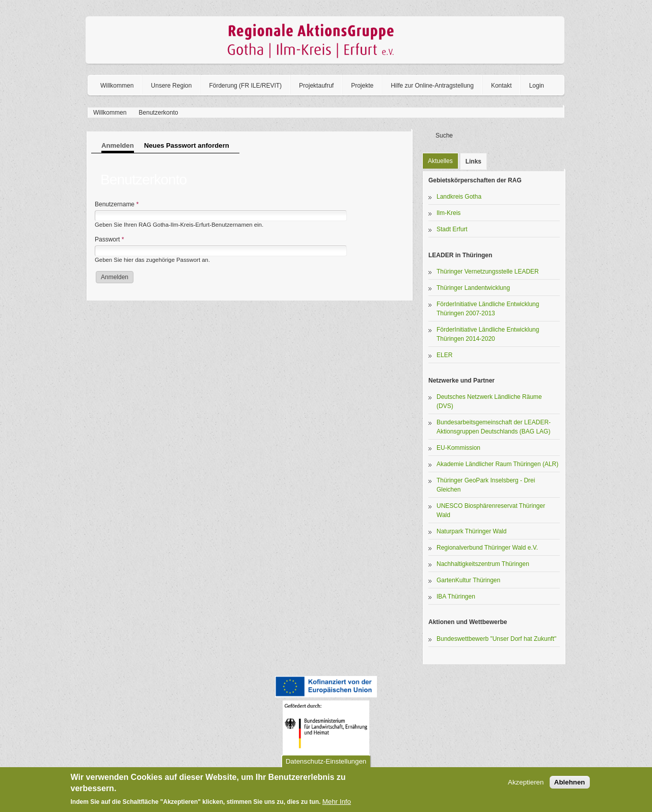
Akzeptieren (526, 782)
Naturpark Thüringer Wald (471, 531)
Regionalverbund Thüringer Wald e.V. (487, 548)
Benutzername (117, 204)
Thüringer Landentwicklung (473, 288)
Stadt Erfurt (452, 229)
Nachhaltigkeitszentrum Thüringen (483, 564)
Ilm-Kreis (449, 213)
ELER (444, 355)
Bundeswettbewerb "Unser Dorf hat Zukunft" (496, 639)
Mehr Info (337, 802)
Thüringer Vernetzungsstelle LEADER (488, 272)
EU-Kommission (458, 448)
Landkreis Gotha (459, 197)
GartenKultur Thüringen (468, 580)
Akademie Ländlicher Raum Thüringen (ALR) (497, 464)
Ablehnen (570, 782)
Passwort (109, 239)
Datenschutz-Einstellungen (326, 761)
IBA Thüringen (456, 597)
